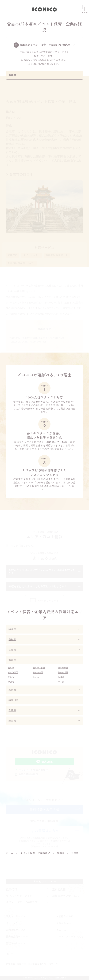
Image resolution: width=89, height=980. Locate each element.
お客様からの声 (65, 916)
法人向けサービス (16, 916)
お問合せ (22, 964)
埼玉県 (12, 721)
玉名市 (11, 677)
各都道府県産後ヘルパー (21, 263)
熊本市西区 (13, 673)
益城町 (61, 677)
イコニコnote (63, 923)
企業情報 (11, 964)
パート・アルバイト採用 (70, 937)
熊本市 (11, 668)
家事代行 (13, 255)
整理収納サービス (16, 943)
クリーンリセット (16, 923)
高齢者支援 (59, 889)
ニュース (61, 930)
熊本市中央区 (39, 668)
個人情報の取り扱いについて (43, 964)
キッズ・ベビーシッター (20, 896)
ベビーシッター (32, 255)
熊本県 (12, 660)
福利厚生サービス (16, 930)
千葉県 (12, 710)
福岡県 (12, 629)
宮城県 (12, 650)
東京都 (12, 690)
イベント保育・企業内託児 (22, 902)
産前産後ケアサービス (65, 896)
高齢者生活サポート (57, 255)
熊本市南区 (38, 673)
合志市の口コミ (21, 174)
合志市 (36, 677)
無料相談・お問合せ (45, 809)
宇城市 (11, 682)
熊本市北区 (63, 673)
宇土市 (61, 682)
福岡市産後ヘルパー (17, 937)
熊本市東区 (63, 668)
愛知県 (12, 640)
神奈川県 (13, 700)
